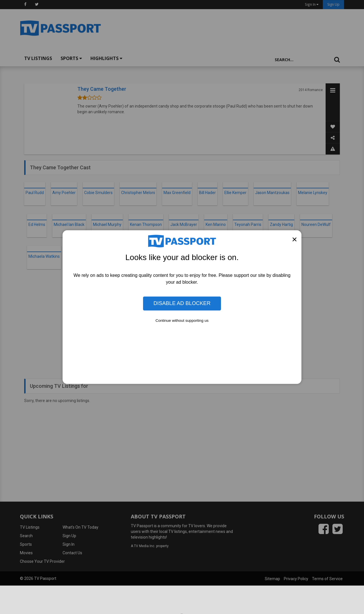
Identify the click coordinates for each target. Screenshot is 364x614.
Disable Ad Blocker (182, 303)
